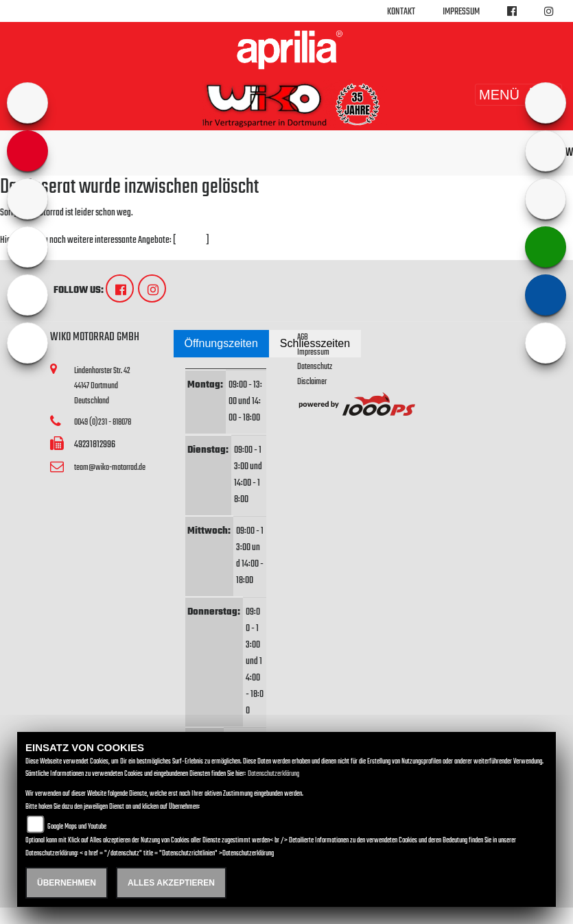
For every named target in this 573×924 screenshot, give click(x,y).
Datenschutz (315, 367)
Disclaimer (312, 382)
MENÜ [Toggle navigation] (518, 95)
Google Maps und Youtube (77, 827)
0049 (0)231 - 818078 (103, 422)
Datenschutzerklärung (273, 774)
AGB (303, 337)
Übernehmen (67, 883)
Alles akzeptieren (171, 883)
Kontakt (401, 12)
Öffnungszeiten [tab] (221, 343)
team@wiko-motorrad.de (110, 467)
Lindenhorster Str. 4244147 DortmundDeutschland (102, 386)
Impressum (461, 12)
